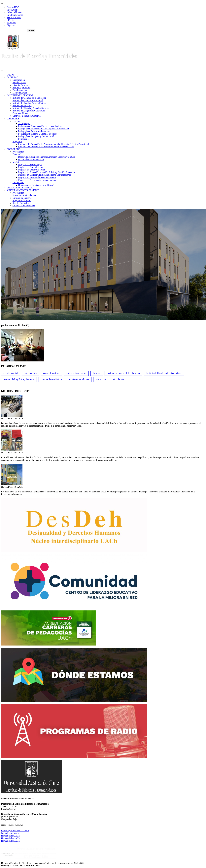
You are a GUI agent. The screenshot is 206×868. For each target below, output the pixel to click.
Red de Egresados (21, 203)
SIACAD (11, 20)
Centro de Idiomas (21, 113)
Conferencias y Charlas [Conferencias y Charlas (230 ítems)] (76, 373)
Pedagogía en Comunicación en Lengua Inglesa (40, 126)
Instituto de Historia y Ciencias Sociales (31, 108)
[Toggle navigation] (2, 3)
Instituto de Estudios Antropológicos (29, 103)
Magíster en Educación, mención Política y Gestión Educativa (46, 172)
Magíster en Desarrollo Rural (32, 170)
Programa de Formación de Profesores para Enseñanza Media (46, 147)
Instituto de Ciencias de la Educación (29, 98)
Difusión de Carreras (22, 198)
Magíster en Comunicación (31, 167)
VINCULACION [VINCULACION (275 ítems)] (101, 379)
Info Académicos (15, 12)
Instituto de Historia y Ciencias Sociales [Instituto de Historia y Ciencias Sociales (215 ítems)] (164, 373)
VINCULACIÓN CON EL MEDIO (23, 190)
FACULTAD (13, 77)
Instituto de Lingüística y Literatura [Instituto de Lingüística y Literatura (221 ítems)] (19, 379)
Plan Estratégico (20, 90)
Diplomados (18, 183)
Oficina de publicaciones (24, 206)
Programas (17, 141)
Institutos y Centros (21, 88)
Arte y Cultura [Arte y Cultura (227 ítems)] (31, 373)
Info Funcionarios (15, 15)
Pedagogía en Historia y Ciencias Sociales (37, 134)
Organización (19, 80)
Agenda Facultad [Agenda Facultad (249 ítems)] (11, 373)
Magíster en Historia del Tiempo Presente (37, 177)
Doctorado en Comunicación (31, 159)
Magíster (17, 162)
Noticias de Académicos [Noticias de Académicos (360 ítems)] (51, 379)
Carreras (16, 121)
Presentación (18, 152)
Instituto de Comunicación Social (28, 100)
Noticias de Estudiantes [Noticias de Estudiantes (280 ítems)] (79, 379)
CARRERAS (13, 118)
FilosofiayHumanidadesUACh (15, 831)
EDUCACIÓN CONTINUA (20, 188)
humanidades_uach (10, 833)
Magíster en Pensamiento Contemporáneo (37, 180)
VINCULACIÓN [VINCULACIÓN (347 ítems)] (118, 379)
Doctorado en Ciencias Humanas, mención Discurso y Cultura (47, 157)
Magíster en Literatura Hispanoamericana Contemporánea (45, 175)
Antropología (24, 124)
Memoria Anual (20, 93)
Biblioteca (12, 23)
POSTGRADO (14, 149)
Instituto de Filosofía (22, 106)
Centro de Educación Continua (27, 116)
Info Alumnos (13, 10)
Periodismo (23, 139)
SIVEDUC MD (14, 17)
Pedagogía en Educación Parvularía (34, 131)
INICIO (10, 75)
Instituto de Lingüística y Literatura (29, 111)
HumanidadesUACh (10, 836)
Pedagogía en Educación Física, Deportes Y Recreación (44, 129)
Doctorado (17, 154)
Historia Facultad (20, 85)
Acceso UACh (13, 7)
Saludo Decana (19, 82)
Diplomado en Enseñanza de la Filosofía (37, 185)
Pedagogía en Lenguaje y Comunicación (37, 136)
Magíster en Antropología (30, 165)
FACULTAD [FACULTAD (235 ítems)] (97, 373)
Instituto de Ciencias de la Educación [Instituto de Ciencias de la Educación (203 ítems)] (123, 373)
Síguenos (11, 25)
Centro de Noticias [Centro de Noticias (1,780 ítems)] (51, 373)
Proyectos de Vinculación (24, 195)
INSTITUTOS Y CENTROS (20, 95)
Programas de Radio (22, 200)
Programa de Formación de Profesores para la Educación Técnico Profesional (53, 144)
